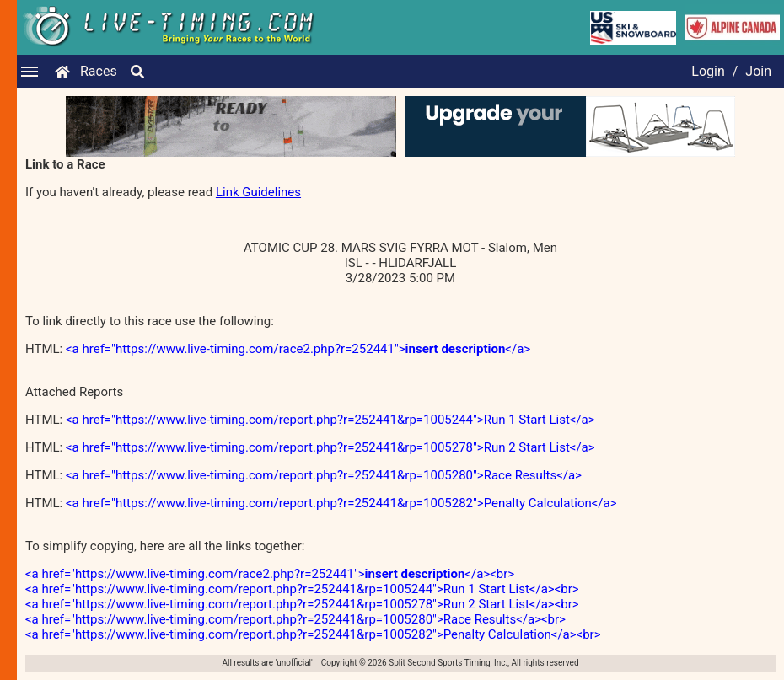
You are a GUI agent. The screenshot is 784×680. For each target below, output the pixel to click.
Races (99, 71)
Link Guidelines (258, 192)
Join (758, 71)
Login (708, 71)
